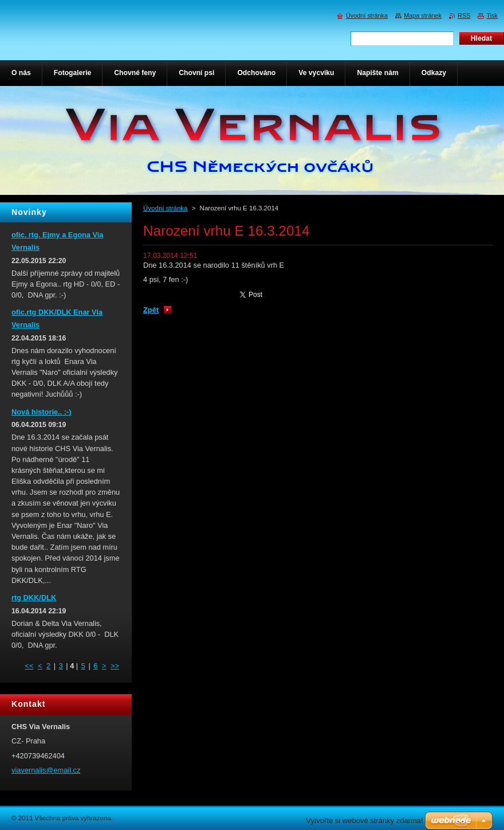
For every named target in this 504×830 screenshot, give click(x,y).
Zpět (151, 310)
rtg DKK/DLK (34, 598)
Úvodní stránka (165, 208)
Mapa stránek (423, 15)
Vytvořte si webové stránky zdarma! (365, 821)
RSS (464, 15)
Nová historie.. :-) (42, 412)
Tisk (492, 15)
